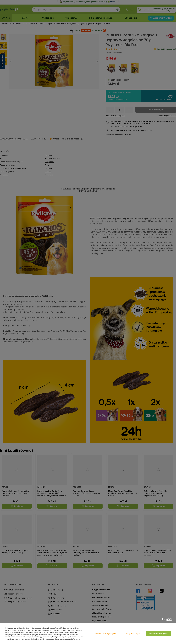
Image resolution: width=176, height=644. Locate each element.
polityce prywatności (71, 632)
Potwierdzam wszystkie (158, 634)
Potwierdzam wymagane (106, 634)
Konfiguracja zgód (132, 634)
